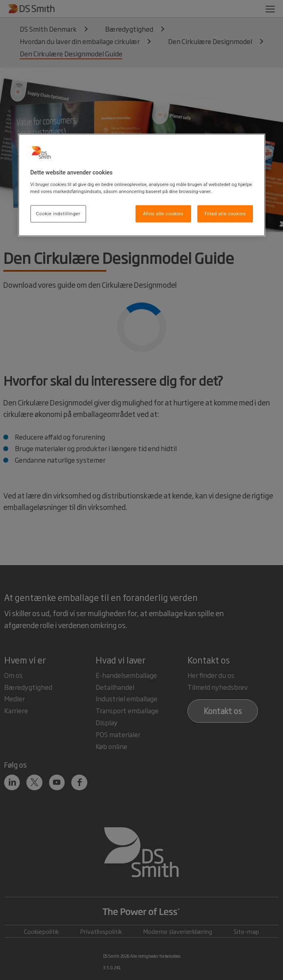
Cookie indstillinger (58, 213)
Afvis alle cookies (163, 213)
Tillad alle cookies (225, 213)
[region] (142, 185)
